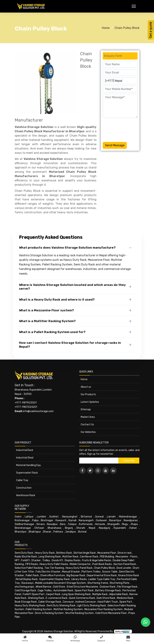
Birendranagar (23, 528)
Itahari (133, 528)
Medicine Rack (125, 598)
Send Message (115, 145)
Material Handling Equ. (29, 465)
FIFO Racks (32, 564)
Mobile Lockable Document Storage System (61, 583)
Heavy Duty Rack (45, 553)
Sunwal (99, 517)
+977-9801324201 (26, 407)
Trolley (46, 560)
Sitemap (86, 409)
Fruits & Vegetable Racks (97, 560)
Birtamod (86, 517)
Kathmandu (86, 524)
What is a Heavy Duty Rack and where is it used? (57, 300)
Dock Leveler (124, 568)
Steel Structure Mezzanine (82, 587)
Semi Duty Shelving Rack (61, 606)
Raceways (28, 583)
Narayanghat (70, 517)
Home (106, 28)
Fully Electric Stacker (48, 572)
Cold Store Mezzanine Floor (111, 613)
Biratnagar (47, 520)
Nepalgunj (104, 528)
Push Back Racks (102, 564)
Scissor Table (110, 572)
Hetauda (100, 524)
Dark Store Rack (106, 598)
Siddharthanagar (24, 524)
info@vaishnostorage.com (38, 411)
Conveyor (68, 602)
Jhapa (134, 524)
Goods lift (57, 560)
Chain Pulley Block (127, 28)
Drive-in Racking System (49, 613)
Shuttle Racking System (80, 613)
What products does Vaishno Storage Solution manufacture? (67, 248)
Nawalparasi (131, 520)
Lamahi (111, 517)
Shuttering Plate (119, 583)
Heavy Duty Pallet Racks (54, 564)
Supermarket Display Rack (55, 579)
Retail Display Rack (27, 579)
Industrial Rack (25, 450)
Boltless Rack (64, 553)
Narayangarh (86, 520)
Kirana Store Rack (129, 575)
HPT (17, 560)
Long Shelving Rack (50, 557)
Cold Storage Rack (25, 590)
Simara (41, 524)
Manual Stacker (71, 572)
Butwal (82, 532)
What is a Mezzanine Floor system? (46, 310)
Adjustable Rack (119, 594)
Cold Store (59, 587)
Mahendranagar (128, 517)
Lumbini (41, 517)
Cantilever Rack (89, 557)
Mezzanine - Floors (126, 557)
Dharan (47, 532)
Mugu (125, 524)
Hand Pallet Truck (108, 602)
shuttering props (24, 587)
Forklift (25, 560)
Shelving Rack (36, 598)
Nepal (92, 528)
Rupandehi (120, 528)
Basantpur (115, 520)
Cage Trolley (45, 590)
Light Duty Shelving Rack (92, 606)
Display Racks (73, 560)
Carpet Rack (53, 594)
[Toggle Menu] (134, 6)
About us (86, 387)
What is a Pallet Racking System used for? (52, 332)
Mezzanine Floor (107, 553)
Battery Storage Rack (108, 590)
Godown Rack (108, 587)
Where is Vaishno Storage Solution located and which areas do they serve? (72, 287)
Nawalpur (52, 524)
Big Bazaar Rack (76, 575)
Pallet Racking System (39, 609)
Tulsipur (72, 524)
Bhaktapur (35, 532)
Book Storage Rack (26, 602)
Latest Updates (90, 402)
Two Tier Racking (54, 568)
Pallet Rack (32, 575)
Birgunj (69, 528)
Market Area (88, 417)
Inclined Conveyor (86, 602)
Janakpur (71, 532)
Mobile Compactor (80, 564)
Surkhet (54, 517)
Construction (24, 488)
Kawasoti (61, 520)
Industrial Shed (25, 458)
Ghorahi (81, 528)
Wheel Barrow (43, 587)
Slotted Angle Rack (85, 553)
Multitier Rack (70, 557)
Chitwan (39, 528)
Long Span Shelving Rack (76, 594)
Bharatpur (21, 532)
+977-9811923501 (26, 403)
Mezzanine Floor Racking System (104, 609)
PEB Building (107, 557)
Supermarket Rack (27, 473)
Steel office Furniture (53, 575)
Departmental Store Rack (102, 575)
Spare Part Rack (84, 590)
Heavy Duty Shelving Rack (30, 606)
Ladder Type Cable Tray (102, 579)
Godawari (101, 520)
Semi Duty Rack (24, 553)
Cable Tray (22, 480)
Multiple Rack (100, 594)
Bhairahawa (55, 528)
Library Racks (79, 579)
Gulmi (18, 517)
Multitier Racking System (68, 609)
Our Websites (88, 432)
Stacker (36, 560)
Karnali (73, 520)
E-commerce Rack (57, 598)
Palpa (35, 520)
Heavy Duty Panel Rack (79, 568)
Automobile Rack (63, 590)
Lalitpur (29, 517)
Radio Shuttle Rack (26, 557)
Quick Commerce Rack (82, 598)
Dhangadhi (113, 524)
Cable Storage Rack (50, 602)
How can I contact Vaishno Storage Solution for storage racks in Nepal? (70, 345)
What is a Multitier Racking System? (47, 321)
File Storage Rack (127, 587)
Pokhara (58, 532)
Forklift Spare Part (34, 594)
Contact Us (87, 425)
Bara (63, 524)
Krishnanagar (22, 520)
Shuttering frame (98, 583)
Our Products (88, 394)
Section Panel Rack (125, 564)
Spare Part (126, 602)
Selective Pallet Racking (29, 568)
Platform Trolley (91, 572)
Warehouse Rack (26, 495)
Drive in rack (125, 553)
